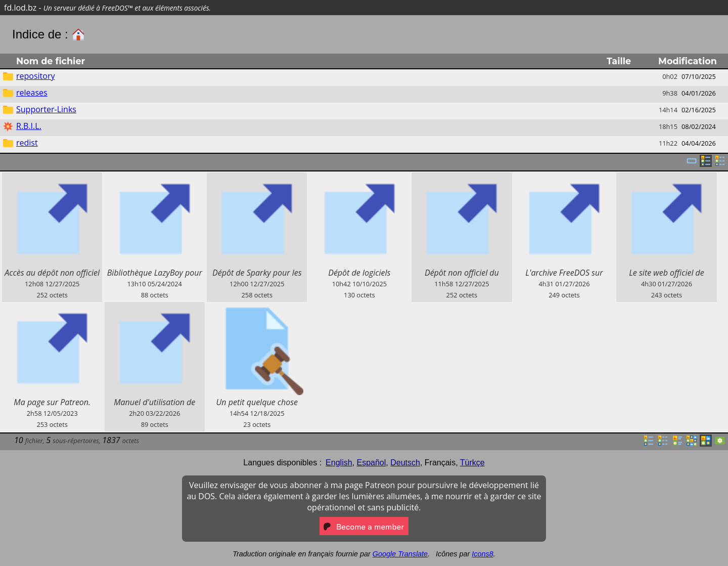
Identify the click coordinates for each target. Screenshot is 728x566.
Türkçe (472, 463)
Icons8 (482, 554)
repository (35, 76)
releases (32, 93)
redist (27, 143)
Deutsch (405, 463)
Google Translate (400, 554)
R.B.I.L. (29, 126)
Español (371, 463)
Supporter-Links (46, 109)
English (339, 463)
